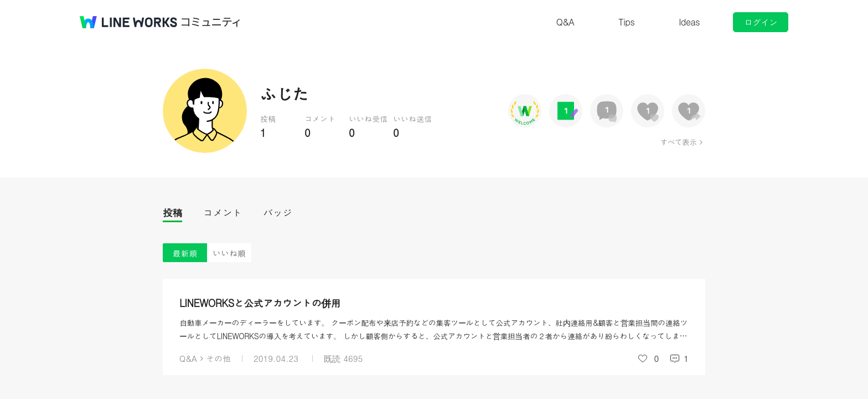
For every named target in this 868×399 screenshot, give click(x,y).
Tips (626, 22)
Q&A (565, 22)
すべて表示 (678, 142)
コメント (223, 213)
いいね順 (229, 253)
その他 (218, 358)
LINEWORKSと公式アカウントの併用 (260, 303)
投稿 (172, 213)
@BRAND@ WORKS (128, 22)
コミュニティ (211, 22)
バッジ (278, 213)
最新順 (185, 253)
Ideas (689, 22)
